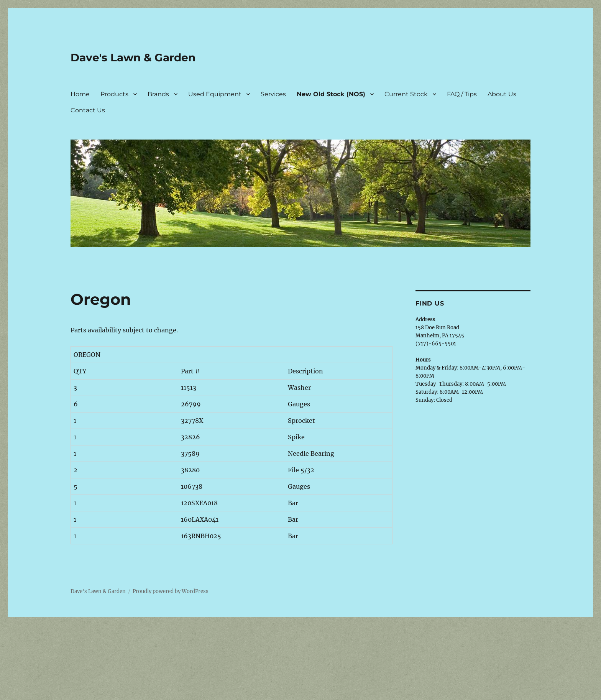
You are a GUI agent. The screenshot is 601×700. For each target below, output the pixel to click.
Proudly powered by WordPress (171, 591)
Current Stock (406, 94)
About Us (502, 94)
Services (273, 94)
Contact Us (88, 110)
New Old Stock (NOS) (331, 94)
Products (114, 94)
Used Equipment (215, 94)
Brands (158, 94)
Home (80, 94)
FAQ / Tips (462, 94)
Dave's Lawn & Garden (133, 58)
